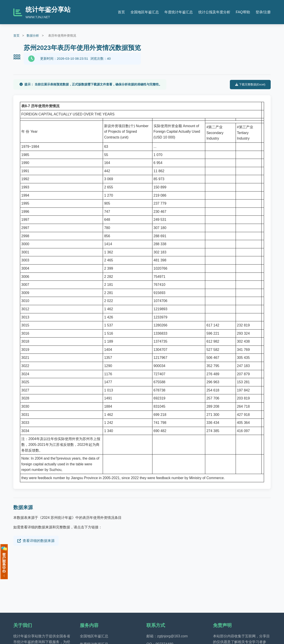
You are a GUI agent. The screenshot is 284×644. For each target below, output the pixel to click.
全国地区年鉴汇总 (145, 12)
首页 (121, 12)
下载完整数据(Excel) (250, 84)
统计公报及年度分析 (214, 12)
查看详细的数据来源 (36, 541)
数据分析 (33, 36)
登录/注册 (263, 12)
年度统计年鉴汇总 (179, 12)
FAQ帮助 (243, 12)
